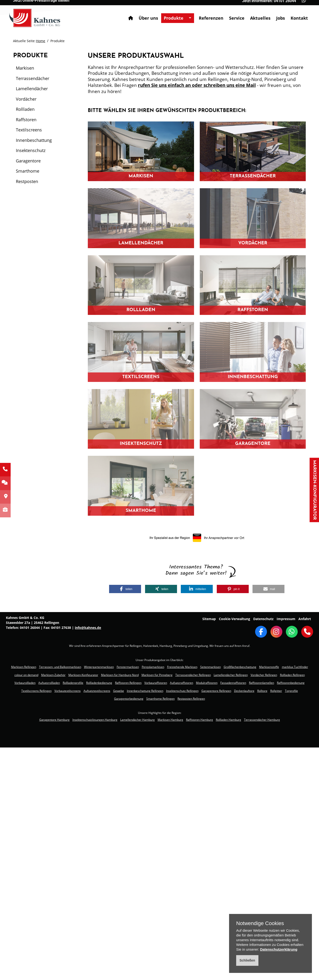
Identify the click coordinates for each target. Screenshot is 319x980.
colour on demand (26, 675)
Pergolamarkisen (153, 667)
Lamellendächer (32, 89)
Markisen (25, 68)
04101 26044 (30, 628)
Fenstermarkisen (128, 667)
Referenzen (207, 14)
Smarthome (28, 171)
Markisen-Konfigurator (314, 490)
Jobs (277, 14)
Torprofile (291, 691)
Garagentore (28, 161)
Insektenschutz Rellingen (182, 691)
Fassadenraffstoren (233, 683)
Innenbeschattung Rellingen (145, 691)
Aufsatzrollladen (49, 683)
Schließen (247, 960)
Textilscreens (29, 130)
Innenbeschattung (34, 140)
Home (41, 41)
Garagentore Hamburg (54, 720)
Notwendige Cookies (260, 923)
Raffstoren (26, 120)
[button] (125, 589)
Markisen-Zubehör (53, 675)
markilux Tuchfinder (295, 667)
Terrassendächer (33, 78)
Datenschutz (263, 619)
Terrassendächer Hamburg (262, 720)
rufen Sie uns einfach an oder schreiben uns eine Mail (197, 85)
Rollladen (25, 109)
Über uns (145, 14)
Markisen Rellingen (24, 667)
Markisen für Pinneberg (157, 675)
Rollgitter (276, 691)
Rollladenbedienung (99, 683)
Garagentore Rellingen (216, 691)
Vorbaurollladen (25, 683)
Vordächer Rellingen (264, 675)
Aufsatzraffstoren (182, 683)
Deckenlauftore (244, 691)
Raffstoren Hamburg (199, 720)
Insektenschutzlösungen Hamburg (95, 720)
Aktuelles (257, 14)
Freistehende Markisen (182, 667)
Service (233, 14)
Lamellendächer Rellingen (231, 675)
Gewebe (119, 691)
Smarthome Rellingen (160, 699)
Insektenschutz (31, 150)
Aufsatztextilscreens (97, 691)
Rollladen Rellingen (292, 675)
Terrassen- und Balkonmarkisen (60, 667)
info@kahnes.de (88, 628)
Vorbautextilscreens (68, 691)
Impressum (286, 619)
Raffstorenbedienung (291, 683)
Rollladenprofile (73, 683)
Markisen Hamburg (170, 720)
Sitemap (209, 619)
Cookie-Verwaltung (235, 619)
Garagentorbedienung (129, 699)
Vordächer (26, 99)
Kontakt (295, 14)
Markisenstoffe (269, 667)
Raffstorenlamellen (261, 683)
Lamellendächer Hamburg (137, 720)
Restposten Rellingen (191, 699)
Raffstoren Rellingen (128, 683)
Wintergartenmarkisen (99, 667)
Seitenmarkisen (210, 667)
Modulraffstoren (207, 683)
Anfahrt (305, 619)
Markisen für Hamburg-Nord (120, 675)
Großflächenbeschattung (240, 667)
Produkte (170, 14)
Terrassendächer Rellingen (193, 675)
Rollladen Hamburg (228, 720)
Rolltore (262, 691)
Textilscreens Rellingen (36, 691)
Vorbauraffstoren (156, 683)
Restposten (27, 181)
